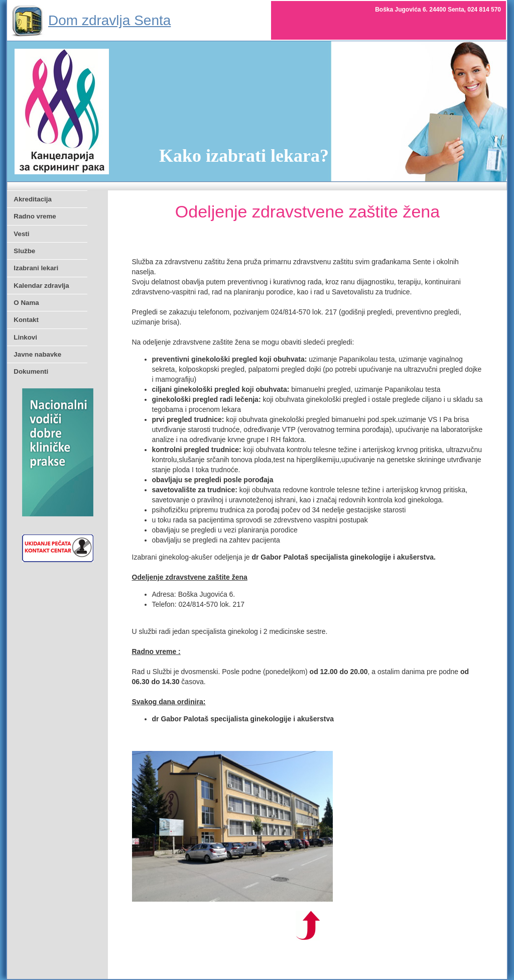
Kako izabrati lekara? (244, 156)
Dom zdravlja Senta (109, 20)
